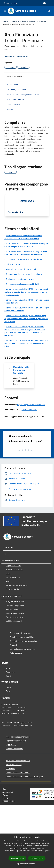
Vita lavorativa (12, 609)
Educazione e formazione (20, 633)
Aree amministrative (38, 21)
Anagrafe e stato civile (15, 601)
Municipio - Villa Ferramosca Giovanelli (21, 370)
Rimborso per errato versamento (20, 279)
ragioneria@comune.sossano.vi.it (31, 405)
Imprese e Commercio (15, 613)
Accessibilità (8, 792)
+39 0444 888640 (29, 410)
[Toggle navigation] (5, 11)
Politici (8, 581)
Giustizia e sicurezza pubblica (22, 637)
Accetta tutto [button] (17, 858)
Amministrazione (19, 21)
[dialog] (27, 851)
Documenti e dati (13, 589)
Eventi (8, 691)
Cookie (5, 798)
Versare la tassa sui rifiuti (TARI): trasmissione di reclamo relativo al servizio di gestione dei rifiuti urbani (26, 343)
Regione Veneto (10, 3)
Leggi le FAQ (11, 745)
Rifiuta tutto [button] (37, 858)
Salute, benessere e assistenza (23, 649)
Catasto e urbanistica (15, 617)
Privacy (6, 795)
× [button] (51, 836)
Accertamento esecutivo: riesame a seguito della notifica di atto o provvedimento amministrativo (26, 253)
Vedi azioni (23, 57)
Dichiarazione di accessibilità (18, 772)
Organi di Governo (13, 565)
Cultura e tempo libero (15, 605)
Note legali (10, 769)
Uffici (8, 573)
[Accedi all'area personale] (44, 3)
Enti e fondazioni (13, 577)
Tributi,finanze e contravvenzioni (24, 641)
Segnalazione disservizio (16, 741)
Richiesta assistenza (14, 749)
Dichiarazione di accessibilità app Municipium (24, 776)
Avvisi (8, 676)
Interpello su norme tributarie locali (21, 269)
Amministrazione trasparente (18, 761)
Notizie (9, 668)
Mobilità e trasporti (14, 621)
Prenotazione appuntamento (18, 737)
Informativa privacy (14, 765)
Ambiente (14, 645)
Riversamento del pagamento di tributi (22, 284)
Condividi (10, 57)
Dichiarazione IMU (13, 264)
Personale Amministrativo (17, 585)
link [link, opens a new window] (27, 853)
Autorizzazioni (16, 653)
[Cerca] (49, 11)
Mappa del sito (8, 801)
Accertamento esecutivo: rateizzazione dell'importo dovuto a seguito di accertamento (27, 245)
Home (5, 21)
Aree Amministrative (14, 569)
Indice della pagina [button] (16, 77)
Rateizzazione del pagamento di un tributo (24, 274)
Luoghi (8, 687)
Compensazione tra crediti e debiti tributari (24, 259)
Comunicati (10, 672)
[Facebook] (6, 554)
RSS (4, 789)
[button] (27, 864)
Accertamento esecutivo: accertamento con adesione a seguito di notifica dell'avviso (23, 237)
